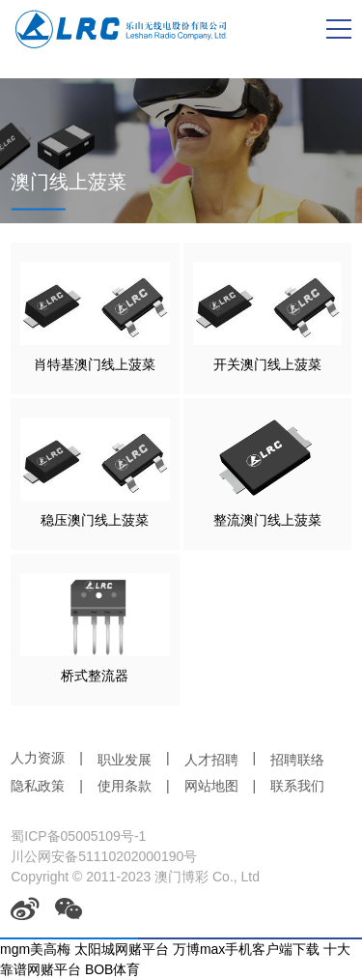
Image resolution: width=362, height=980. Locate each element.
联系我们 (297, 786)
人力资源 (38, 758)
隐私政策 (38, 786)
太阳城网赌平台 (122, 949)
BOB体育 (113, 969)
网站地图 (211, 786)
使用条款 (125, 786)
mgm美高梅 (35, 949)
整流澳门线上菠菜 (267, 520)
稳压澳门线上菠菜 (95, 520)
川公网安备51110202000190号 (104, 856)
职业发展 (125, 760)
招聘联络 (297, 760)
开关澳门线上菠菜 (267, 364)
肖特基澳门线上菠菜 (95, 364)
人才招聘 (211, 760)
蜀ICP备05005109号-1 (78, 836)
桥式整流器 (95, 676)
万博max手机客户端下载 (246, 949)
